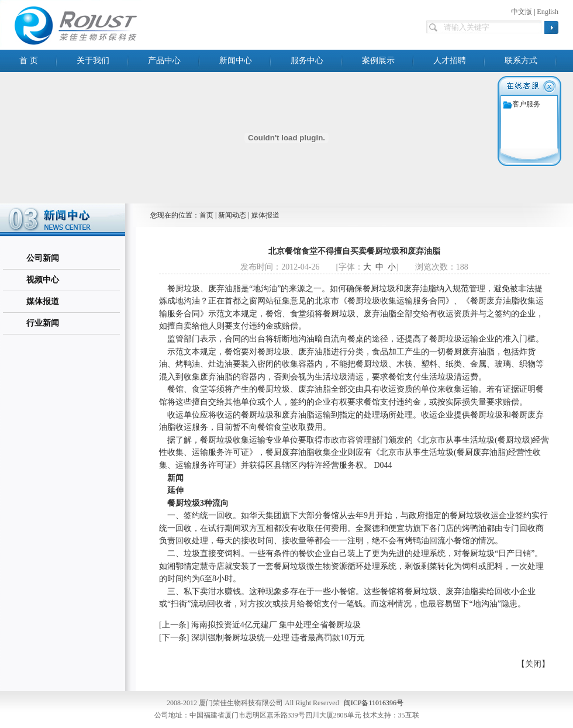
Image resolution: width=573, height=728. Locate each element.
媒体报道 (43, 301)
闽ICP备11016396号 (374, 703)
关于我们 (93, 61)
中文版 (522, 12)
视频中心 (43, 280)
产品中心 (164, 61)
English (548, 12)
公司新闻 (43, 258)
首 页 (29, 61)
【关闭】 (533, 664)
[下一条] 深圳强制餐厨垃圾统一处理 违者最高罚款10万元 (262, 638)
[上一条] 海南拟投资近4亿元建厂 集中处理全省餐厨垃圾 (260, 625)
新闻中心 (236, 61)
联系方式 (521, 61)
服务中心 (307, 61)
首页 (206, 215)
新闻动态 (232, 215)
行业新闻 (43, 323)
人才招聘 (450, 61)
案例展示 (378, 61)
